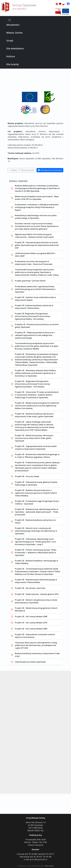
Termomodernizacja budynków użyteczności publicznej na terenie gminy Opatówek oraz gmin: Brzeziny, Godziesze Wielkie (37, 346)
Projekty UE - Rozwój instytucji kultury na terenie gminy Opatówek (37, 326)
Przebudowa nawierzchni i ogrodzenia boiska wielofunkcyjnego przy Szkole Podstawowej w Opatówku (35, 289)
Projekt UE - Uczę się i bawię (27, 476)
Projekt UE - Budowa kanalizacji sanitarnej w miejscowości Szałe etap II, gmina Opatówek (34, 415)
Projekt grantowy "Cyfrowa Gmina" (30, 281)
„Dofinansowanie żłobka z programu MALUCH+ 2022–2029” (35, 255)
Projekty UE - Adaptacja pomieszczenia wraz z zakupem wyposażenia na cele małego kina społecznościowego (35, 335)
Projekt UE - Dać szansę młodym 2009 (31, 629)
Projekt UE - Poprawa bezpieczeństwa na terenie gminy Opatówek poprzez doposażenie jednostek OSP (37, 245)
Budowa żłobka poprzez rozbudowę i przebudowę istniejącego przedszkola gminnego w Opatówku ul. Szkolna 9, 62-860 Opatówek (38, 188)
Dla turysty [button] (13, 64)
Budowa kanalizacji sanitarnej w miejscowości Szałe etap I (37, 655)
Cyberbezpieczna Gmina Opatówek (30, 662)
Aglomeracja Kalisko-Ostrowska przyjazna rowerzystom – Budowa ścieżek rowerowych (34, 236)
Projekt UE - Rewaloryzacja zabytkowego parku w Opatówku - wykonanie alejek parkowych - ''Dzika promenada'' (37, 512)
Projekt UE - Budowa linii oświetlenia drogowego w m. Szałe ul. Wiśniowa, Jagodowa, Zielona (37, 456)
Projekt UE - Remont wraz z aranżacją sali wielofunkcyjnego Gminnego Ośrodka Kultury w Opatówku (36, 531)
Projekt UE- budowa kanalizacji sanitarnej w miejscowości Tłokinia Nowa (34, 307)
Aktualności (13, 25)
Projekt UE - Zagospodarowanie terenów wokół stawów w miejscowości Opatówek (36, 448)
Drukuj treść (28, 170)
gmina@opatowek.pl (38, 859)
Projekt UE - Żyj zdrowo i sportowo (30, 588)
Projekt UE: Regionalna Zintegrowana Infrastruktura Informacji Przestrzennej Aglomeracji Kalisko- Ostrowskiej (32, 316)
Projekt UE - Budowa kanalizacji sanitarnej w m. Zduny (35, 521)
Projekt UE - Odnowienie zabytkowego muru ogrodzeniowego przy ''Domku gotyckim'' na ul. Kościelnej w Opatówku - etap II (36, 542)
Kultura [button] (11, 56)
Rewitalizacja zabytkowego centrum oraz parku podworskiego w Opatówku (36, 217)
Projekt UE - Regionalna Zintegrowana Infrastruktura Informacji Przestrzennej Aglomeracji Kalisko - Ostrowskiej (32, 384)
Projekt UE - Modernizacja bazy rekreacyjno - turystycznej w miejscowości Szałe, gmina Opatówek (35, 438)
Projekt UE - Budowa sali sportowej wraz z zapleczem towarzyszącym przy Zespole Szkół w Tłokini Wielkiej (36, 493)
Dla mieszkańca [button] (15, 48)
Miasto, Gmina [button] (14, 33)
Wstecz (13, 170)
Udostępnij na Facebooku (50, 170)
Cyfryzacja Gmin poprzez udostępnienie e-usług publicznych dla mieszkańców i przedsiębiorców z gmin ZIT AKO (36, 645)
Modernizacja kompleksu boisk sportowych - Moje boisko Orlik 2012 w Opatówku (37, 198)
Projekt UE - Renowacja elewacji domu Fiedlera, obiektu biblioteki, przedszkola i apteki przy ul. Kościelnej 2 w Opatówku (36, 373)
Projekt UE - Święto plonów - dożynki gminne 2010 (37, 594)
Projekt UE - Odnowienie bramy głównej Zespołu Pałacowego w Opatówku (36, 483)
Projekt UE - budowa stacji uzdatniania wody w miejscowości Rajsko (35, 299)
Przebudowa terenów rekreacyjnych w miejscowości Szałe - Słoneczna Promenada (34, 263)
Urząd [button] (10, 41)
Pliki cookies (50, 866)
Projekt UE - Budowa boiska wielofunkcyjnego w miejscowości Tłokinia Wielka (36, 581)
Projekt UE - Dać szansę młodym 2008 (31, 617)
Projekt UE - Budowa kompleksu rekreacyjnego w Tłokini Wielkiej (36, 562)
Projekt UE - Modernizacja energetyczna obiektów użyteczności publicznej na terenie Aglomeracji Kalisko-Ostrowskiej (37, 406)
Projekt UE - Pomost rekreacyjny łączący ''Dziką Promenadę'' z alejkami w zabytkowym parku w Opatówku (36, 553)
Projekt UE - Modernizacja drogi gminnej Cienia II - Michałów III (37, 609)
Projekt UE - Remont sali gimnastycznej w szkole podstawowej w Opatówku (36, 601)
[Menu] (9, 20)
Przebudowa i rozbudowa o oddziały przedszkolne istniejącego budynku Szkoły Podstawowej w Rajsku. (37, 207)
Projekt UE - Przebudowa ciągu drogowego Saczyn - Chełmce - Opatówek (37, 502)
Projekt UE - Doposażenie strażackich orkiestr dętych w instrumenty (35, 636)
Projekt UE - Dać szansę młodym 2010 (31, 623)
